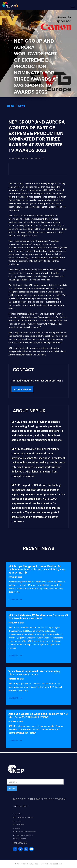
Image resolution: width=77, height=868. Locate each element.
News (22, 106)
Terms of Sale (17, 821)
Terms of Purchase (18, 825)
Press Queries (21, 389)
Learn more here (20, 806)
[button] (72, 6)
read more (13, 600)
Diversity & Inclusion (19, 839)
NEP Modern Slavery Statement (23, 835)
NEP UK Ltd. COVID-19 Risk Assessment (25, 832)
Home (11, 106)
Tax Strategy (17, 828)
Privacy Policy (17, 814)
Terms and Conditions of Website (23, 817)
